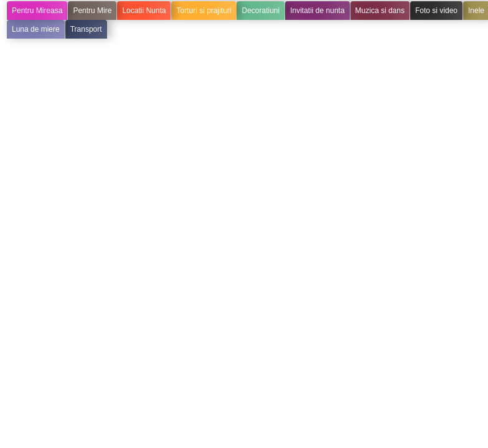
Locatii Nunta (144, 11)
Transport (86, 29)
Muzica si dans (380, 11)
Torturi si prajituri (204, 11)
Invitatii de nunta (317, 11)
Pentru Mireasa (37, 11)
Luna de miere (36, 29)
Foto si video (436, 11)
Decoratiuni (260, 11)
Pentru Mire (92, 11)
